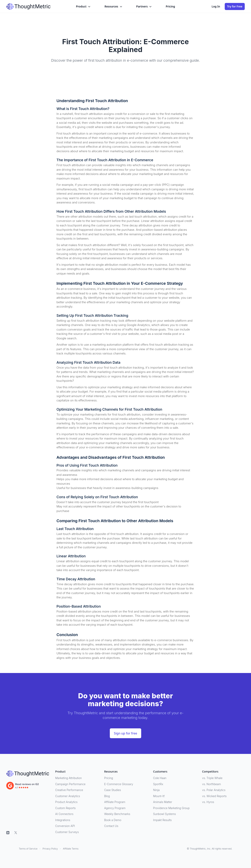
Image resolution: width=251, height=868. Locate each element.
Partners (144, 6)
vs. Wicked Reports (214, 796)
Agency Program (115, 808)
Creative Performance (69, 790)
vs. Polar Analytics (214, 790)
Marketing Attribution (69, 778)
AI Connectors (64, 814)
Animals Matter (163, 802)
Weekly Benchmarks (117, 814)
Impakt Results (162, 820)
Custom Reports (65, 808)
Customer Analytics (68, 796)
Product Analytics (66, 802)
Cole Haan (160, 778)
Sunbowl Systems (165, 814)
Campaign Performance (70, 784)
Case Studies (112, 790)
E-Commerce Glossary (119, 784)
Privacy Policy (50, 849)
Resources (114, 6)
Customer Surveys (67, 832)
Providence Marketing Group (171, 808)
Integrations (63, 820)
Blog (107, 796)
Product (83, 6)
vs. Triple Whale (212, 778)
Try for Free (235, 6)
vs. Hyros (208, 802)
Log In (216, 6)
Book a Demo (113, 820)
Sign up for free (125, 733)
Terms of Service (28, 849)
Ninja (156, 790)
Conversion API (65, 826)
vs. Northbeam (211, 784)
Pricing (170, 6)
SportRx (158, 784)
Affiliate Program (115, 802)
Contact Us (111, 826)
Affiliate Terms (71, 849)
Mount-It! (159, 796)
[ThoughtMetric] (28, 774)
